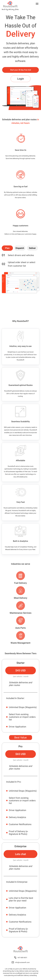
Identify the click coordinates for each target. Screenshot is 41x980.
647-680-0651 (21, 958)
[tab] (7, 248)
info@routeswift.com (21, 962)
